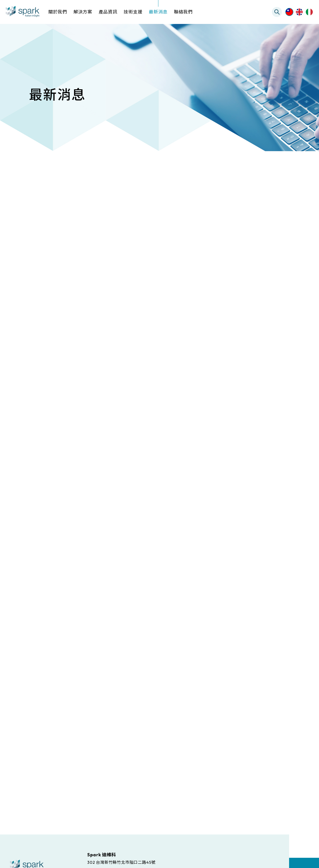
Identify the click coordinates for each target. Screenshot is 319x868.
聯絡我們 (183, 12)
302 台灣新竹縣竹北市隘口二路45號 (121, 862)
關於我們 (58, 12)
